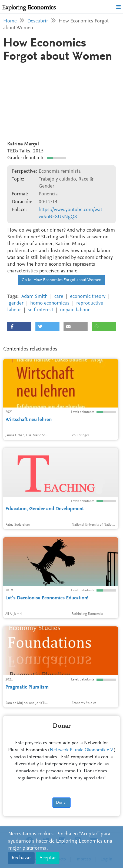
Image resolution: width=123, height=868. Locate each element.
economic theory (88, 297)
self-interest (41, 310)
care (59, 297)
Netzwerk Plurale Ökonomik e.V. (82, 750)
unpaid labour (75, 310)
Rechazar (21, 858)
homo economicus (50, 303)
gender (16, 303)
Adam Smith (34, 297)
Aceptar (48, 858)
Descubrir (38, 21)
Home (10, 21)
